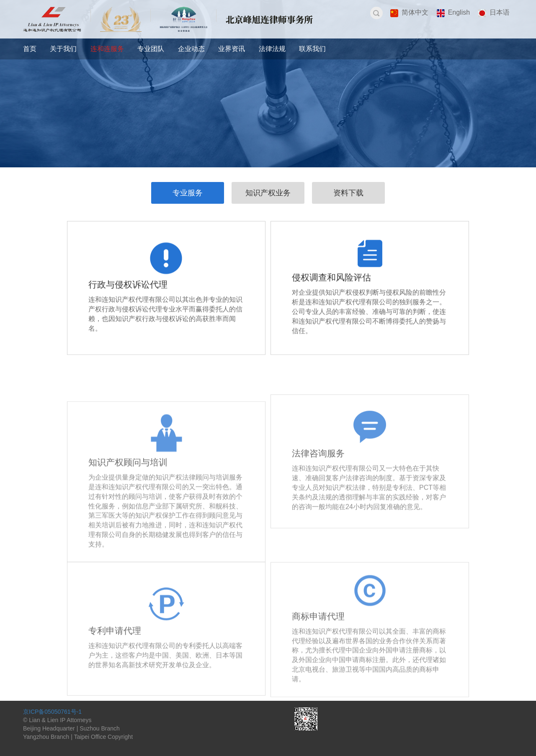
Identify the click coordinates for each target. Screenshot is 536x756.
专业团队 (151, 49)
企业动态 (191, 49)
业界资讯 (232, 49)
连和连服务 (107, 49)
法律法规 (272, 49)
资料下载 (348, 193)
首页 (30, 49)
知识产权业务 (268, 193)
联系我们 (312, 49)
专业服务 (188, 193)
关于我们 (63, 49)
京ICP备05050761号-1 (52, 712)
